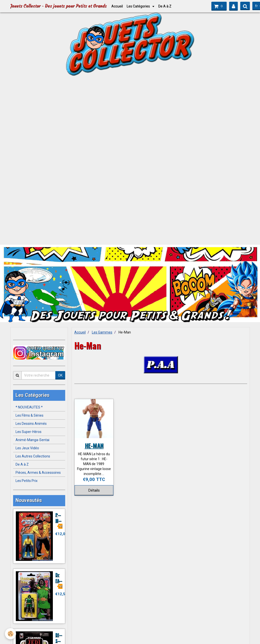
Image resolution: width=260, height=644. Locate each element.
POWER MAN (61, 517)
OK (60, 375)
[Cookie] (10, 634)
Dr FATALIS (62, 578)
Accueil (117, 6)
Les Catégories (139, 6)
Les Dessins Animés (31, 424)
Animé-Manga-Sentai (32, 440)
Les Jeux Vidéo (27, 448)
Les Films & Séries (30, 415)
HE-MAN (94, 445)
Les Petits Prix (27, 481)
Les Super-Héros (29, 432)
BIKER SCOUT (61, 638)
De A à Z (165, 6)
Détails (94, 490)
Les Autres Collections (33, 456)
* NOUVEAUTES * (29, 407)
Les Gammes (102, 332)
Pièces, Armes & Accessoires (38, 473)
